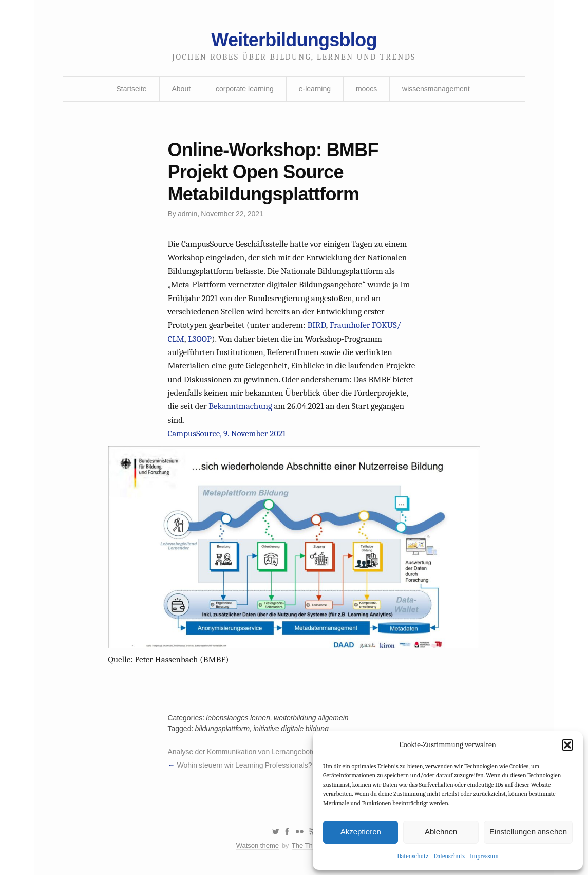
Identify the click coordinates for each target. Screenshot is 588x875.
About (182, 89)
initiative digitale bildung (291, 729)
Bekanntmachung (240, 406)
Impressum (484, 856)
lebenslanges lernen (238, 718)
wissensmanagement (436, 89)
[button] (567, 745)
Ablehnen (441, 832)
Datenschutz (413, 856)
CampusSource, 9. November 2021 (227, 433)
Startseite (131, 89)
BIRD (316, 325)
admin (187, 214)
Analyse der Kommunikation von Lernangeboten (244, 752)
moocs (366, 89)
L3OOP (200, 339)
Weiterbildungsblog (294, 40)
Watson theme (258, 845)
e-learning (315, 89)
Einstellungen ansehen (528, 832)
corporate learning (245, 89)
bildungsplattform (223, 729)
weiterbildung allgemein (311, 718)
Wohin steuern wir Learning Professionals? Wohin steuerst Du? (276, 765)
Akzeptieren (361, 832)
